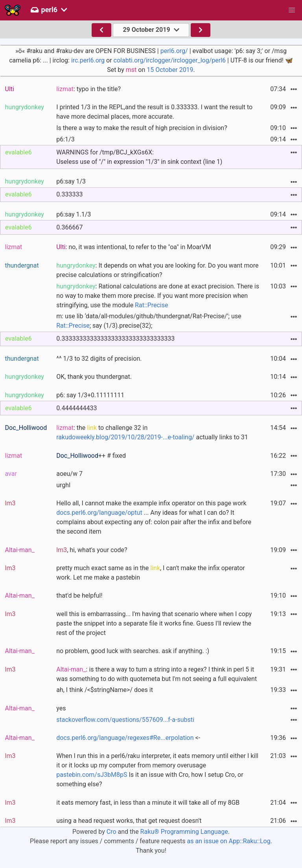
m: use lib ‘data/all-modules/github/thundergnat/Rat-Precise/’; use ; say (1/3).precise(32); (149, 321)
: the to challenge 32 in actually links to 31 (152, 432)
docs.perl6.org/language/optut (99, 513)
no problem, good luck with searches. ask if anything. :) (133, 651)
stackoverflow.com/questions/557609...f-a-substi (125, 720)
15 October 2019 (170, 70)
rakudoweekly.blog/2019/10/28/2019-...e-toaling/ (125, 437)
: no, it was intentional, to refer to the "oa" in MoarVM (134, 247)
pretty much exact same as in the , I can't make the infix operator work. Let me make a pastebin (150, 573)
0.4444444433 (76, 408)
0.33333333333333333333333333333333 (115, 339)
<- (128, 738)
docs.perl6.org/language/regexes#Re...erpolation (125, 738)
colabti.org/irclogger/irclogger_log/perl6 (170, 60)
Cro (111, 832)
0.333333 (69, 194)
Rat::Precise (151, 305)
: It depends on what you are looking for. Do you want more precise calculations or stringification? (157, 270)
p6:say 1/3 (71, 181)
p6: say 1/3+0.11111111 (90, 395)
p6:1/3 (65, 139)
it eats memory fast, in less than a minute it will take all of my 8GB (148, 803)
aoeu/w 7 (69, 474)
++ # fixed (91, 456)
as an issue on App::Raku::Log (229, 841)
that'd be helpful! (79, 595)
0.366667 (69, 227)
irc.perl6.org (88, 60)
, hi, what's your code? (92, 550)
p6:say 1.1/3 (74, 214)
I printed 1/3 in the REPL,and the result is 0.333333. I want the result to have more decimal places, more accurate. (154, 112)
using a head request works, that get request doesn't (129, 821)
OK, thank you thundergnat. (94, 377)
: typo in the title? (88, 89)
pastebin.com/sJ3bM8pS (92, 775)
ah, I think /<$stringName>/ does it (105, 690)
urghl (63, 485)
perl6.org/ (174, 51)
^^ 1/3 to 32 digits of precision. (99, 359)
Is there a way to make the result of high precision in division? (142, 128)
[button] (292, 10)
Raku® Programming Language (184, 832)
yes (61, 708)
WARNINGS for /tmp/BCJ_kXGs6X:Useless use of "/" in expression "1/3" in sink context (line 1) (139, 157)
